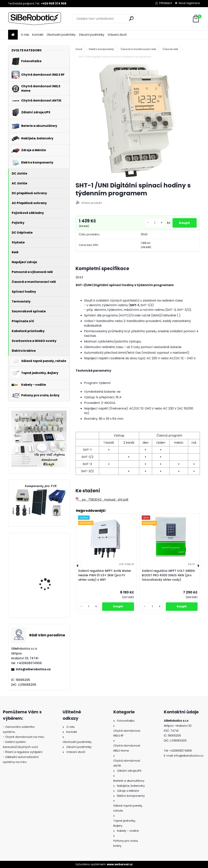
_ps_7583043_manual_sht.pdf (102, 500)
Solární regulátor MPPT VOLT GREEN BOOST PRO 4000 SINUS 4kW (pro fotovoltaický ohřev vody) (49, 559)
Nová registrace (189, 3)
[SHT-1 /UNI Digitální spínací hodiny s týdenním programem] (138, 120)
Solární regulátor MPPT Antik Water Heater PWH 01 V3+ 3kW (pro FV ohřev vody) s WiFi (105, 575)
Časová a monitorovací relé (138, 49)
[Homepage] (13, 35)
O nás (25, 35)
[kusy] (152, 223)
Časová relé (170, 49)
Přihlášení (166, 3)
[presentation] (78, 566)
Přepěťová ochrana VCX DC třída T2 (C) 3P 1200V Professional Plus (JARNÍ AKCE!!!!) (50, 596)
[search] (131, 18)
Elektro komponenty (101, 49)
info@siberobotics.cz (33, 669)
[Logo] (35, 19)
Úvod (79, 49)
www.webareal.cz (120, 864)
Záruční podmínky (92, 35)
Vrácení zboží (117, 35)
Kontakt (38, 35)
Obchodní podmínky (61, 35)
